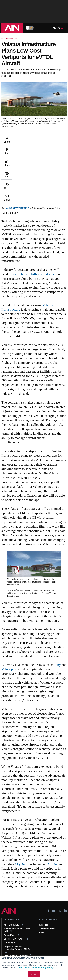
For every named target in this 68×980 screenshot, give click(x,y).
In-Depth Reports (12, 932)
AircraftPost (11, 891)
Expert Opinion (11, 928)
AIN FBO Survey (13, 881)
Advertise (45, 940)
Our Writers (44, 928)
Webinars (8, 940)
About (41, 924)
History (42, 932)
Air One (53, 820)
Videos (7, 936)
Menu (58, 28)
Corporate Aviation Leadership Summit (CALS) (17, 905)
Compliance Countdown (15, 951)
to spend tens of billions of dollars (32, 230)
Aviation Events (11, 947)
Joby (57, 621)
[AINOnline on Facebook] (49, 867)
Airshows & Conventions (16, 943)
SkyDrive (22, 820)
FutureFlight (9, 38)
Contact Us (44, 936)
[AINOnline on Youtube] (54, 867)
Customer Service (47, 885)
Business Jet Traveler (16, 895)
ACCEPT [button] (34, 974)
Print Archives (10, 924)
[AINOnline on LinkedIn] (65, 867)
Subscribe (43, 881)
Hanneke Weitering (17, 165)
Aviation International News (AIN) (17, 886)
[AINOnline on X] (60, 867)
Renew (42, 889)
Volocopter (9, 625)
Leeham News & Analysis (17, 912)
